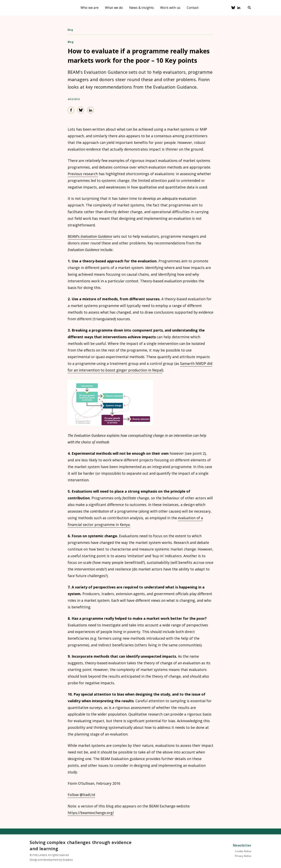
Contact (193, 8)
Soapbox (68, 860)
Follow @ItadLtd (81, 795)
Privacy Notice (243, 856)
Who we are (90, 8)
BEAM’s (90, 236)
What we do (114, 8)
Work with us (170, 8)
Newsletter (242, 845)
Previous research (83, 174)
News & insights (142, 8)
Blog (70, 30)
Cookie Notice (243, 851)
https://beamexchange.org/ (91, 813)
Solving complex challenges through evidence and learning (81, 845)
